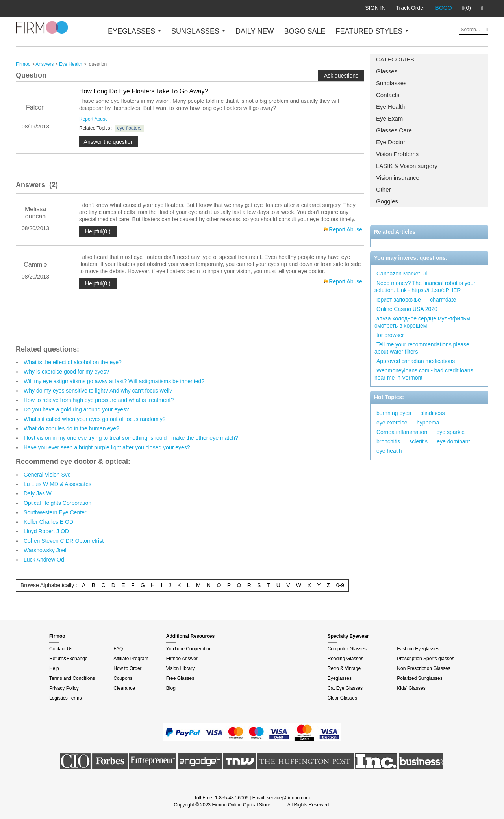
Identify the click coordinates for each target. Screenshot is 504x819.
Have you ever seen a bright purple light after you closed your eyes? (107, 447)
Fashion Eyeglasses (418, 649)
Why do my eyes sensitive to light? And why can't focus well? (98, 391)
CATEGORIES (395, 59)
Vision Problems (397, 154)
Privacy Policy (64, 688)
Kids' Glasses (411, 688)
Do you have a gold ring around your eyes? (76, 409)
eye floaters (130, 128)
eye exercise (392, 423)
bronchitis (388, 441)
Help (54, 668)
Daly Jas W (38, 493)
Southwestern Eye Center (55, 512)
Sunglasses (391, 83)
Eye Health (390, 107)
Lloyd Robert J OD (46, 531)
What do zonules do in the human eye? (71, 428)
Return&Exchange (68, 659)
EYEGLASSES (134, 31)
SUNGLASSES (198, 31)
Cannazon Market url (402, 274)
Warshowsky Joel (45, 550)
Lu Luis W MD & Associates (57, 484)
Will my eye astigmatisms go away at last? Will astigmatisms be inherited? (114, 381)
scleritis (418, 441)
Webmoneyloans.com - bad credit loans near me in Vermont (424, 374)
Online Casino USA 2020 (407, 309)
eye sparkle (451, 432)
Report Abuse (94, 119)
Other (384, 189)
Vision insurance (398, 178)
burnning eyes (394, 413)
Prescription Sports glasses (425, 659)
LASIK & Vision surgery (407, 166)
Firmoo (23, 64)
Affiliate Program (131, 659)
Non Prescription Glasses (423, 668)
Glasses (387, 71)
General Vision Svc (47, 475)
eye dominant (453, 441)
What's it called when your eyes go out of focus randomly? (95, 419)
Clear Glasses (342, 698)
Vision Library (180, 668)
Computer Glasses (347, 649)
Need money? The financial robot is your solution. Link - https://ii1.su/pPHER (425, 287)
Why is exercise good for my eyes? (66, 372)
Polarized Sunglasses (420, 678)
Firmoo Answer (182, 659)
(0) (467, 8)
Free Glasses (180, 678)
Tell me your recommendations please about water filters (422, 348)
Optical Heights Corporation (57, 503)
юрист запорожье (399, 300)
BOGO (444, 8)
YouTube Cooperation (189, 649)
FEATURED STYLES (372, 31)
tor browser (390, 335)
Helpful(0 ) (98, 231)
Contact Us (61, 649)
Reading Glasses (346, 659)
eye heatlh (389, 451)
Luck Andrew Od (44, 560)
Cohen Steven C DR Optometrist (64, 541)
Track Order (410, 8)
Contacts (388, 95)
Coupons (123, 678)
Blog (171, 688)
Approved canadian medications (416, 361)
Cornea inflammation (402, 432)
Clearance (124, 688)
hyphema (428, 423)
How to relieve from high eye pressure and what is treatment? (99, 400)
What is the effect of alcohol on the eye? (73, 362)
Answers (44, 64)
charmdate (443, 300)
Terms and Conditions (72, 678)
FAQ (118, 649)
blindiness (432, 413)
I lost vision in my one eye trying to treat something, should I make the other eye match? (131, 438)
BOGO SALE (305, 31)
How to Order (127, 668)
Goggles (387, 201)
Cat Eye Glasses (345, 688)
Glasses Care (394, 130)
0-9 (340, 585)
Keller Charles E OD (48, 522)
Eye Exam (389, 118)
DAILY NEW (255, 31)
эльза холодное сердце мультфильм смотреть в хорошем (422, 322)
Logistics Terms (65, 698)
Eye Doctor (391, 142)
